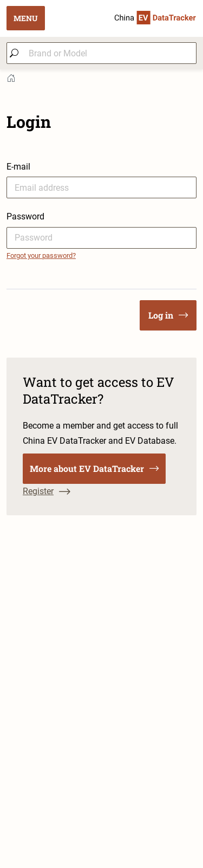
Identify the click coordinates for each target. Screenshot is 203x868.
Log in (168, 315)
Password (25, 216)
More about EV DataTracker (94, 468)
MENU (26, 18)
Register (47, 491)
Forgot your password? (41, 255)
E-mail (18, 167)
